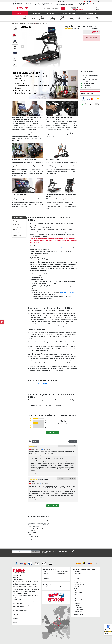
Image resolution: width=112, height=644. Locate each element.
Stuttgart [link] (20, 591)
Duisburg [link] (21, 585)
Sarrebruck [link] (36, 590)
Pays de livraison (80, 1)
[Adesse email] (22, 552)
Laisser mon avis (53, 434)
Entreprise (15, 1)
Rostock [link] (31, 590)
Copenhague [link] (16, 619)
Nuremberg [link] (20, 590)
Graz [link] (14, 601)
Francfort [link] (29, 585)
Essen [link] (25, 585)
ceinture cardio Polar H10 (59, 249)
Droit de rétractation (61, 575)
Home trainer (77, 596)
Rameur (76, 577)
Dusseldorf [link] (16, 585)
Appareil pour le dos (79, 606)
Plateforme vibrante (79, 611)
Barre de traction (78, 607)
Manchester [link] (25, 597)
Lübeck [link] (27, 588)
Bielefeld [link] (31, 581)
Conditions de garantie (17, 229)
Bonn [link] (14, 583)
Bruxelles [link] (19, 577)
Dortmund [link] (32, 583)
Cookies (46, 573)
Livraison (46, 575)
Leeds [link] (19, 595)
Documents (16, 225)
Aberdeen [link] (15, 595)
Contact (33, 1)
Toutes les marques (78, 614)
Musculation (36, 14)
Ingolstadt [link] (26, 586)
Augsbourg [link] (23, 581)
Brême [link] (27, 583)
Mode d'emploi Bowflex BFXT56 (38, 385)
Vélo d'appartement (79, 573)
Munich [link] (37, 588)
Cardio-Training (20, 14)
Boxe (75, 590)
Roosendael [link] (16, 607)
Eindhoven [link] (32, 605)
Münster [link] (15, 590)
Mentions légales (22, 1)
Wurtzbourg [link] (32, 591)
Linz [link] (28, 601)
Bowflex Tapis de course (42, 25)
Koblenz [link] (15, 588)
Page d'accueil (15, 25)
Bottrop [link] (18, 583)
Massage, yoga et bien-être (71, 14)
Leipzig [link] (23, 588)
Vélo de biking (77, 587)
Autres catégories (91, 14)
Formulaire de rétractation (47, 578)
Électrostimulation (78, 609)
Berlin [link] (28, 581)
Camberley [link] (30, 595)
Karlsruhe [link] (31, 586)
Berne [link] (17, 611)
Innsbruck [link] (18, 601)
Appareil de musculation (80, 579)
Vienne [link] (36, 601)
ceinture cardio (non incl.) (67, 294)
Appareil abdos (77, 604)
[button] (23, 48)
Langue (88, 1)
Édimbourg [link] (36, 595)
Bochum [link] (36, 581)
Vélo (75, 594)
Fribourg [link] (34, 585)
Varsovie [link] (15, 623)
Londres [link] (20, 597)
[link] (83, 100)
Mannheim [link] (32, 588)
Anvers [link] (15, 577)
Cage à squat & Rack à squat (81, 600)
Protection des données (62, 571)
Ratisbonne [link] (26, 590)
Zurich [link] (26, 611)
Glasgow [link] (15, 597)
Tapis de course (31, 25)
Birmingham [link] (24, 595)
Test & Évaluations (18, 234)
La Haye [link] (27, 605)
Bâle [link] (14, 611)
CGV (45, 571)
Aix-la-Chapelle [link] (16, 581)
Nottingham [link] (31, 597)
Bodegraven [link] (22, 605)
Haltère (76, 588)
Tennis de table (77, 583)
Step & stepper (77, 598)
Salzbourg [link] (32, 601)
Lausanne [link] (21, 611)
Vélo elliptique (77, 571)
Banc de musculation (79, 585)
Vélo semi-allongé (78, 592)
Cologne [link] (19, 588)
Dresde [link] (36, 583)
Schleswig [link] (15, 591)
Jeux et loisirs (51, 14)
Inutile (36, 475)
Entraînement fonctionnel (80, 602)
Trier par (35, 443)
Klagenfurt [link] (24, 601)
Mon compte (95, 1)
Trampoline (76, 581)
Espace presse (60, 586)
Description (16, 222)
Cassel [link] (35, 586)
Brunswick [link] (23, 583)
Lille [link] (14, 615)
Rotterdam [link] (22, 607)
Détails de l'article (18, 219)
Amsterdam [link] (16, 605)
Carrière (29, 1)
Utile (31, 475)
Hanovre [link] (21, 586)
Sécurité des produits (19, 237)
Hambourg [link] (16, 586)
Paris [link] (16, 615)
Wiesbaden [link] (26, 591)
